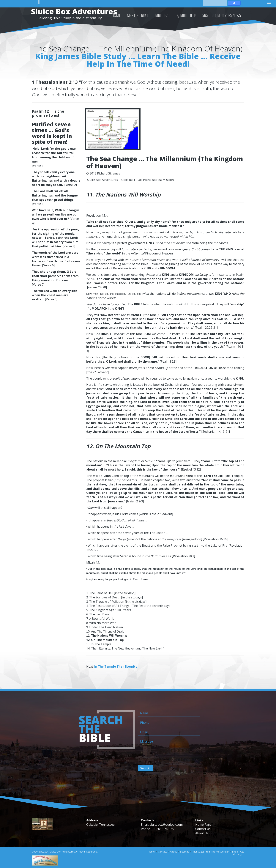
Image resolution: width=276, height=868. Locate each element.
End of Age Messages (238, 853)
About (173, 852)
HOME (116, 15)
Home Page (203, 825)
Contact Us (203, 829)
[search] (215, 3)
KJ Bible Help (186, 15)
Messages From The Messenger (211, 852)
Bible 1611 (163, 15)
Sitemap (185, 852)
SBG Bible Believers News (222, 15)
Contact (162, 852)
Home (151, 852)
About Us (202, 833)
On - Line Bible (138, 15)
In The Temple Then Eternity (116, 666)
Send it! (145, 768)
